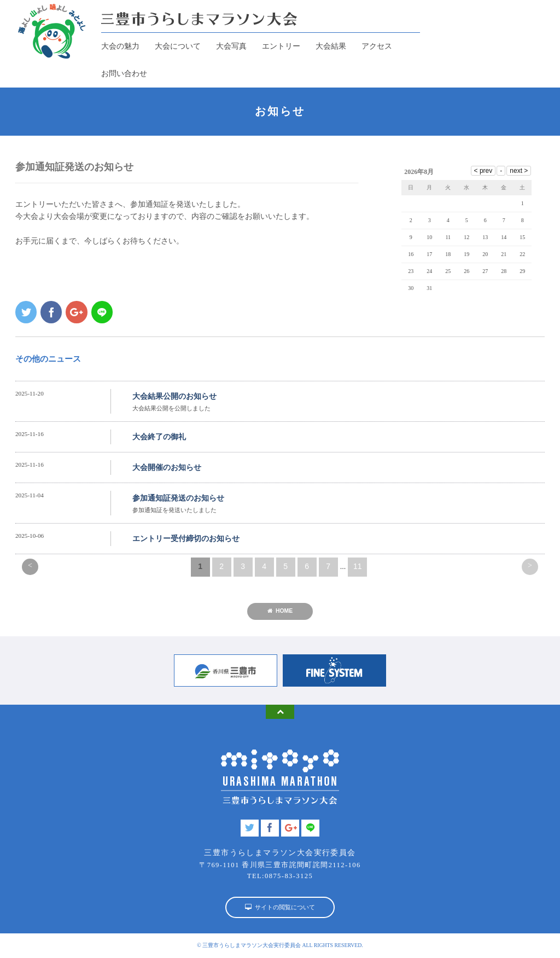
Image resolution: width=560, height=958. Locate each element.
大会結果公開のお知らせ (174, 396)
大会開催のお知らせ (167, 468)
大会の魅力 (120, 46)
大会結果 (331, 46)
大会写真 (231, 46)
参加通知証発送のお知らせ (178, 498)
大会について (178, 46)
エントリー (281, 46)
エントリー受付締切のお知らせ (186, 539)
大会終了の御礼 (159, 437)
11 (358, 566)
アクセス (377, 46)
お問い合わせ (124, 74)
